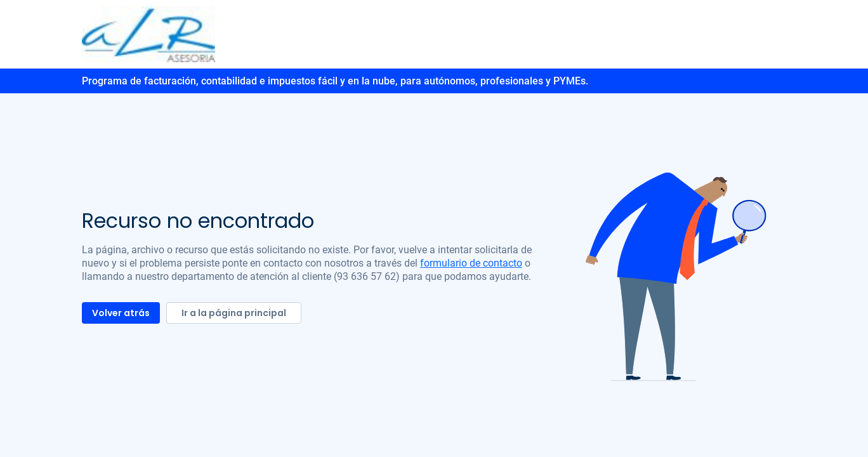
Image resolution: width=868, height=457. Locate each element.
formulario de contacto (471, 263)
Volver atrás (121, 313)
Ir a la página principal (234, 313)
